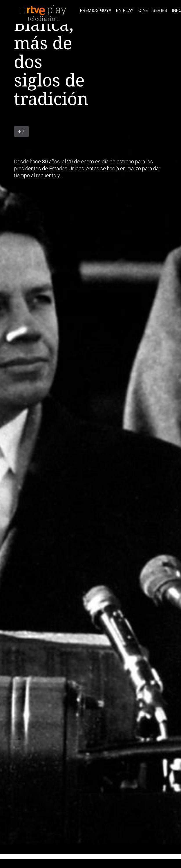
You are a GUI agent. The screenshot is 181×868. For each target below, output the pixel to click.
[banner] (52, 10)
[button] (20, 11)
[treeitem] (96, 11)
